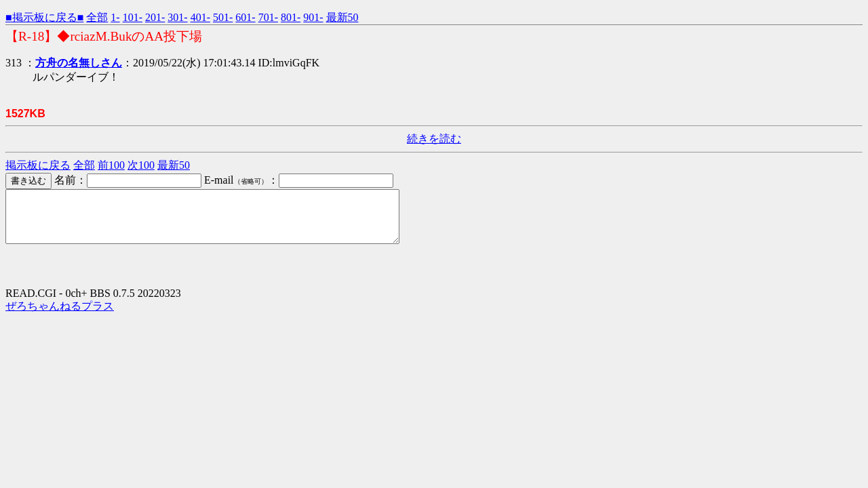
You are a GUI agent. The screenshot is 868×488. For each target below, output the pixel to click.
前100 (111, 165)
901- (313, 17)
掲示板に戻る (38, 165)
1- (115, 17)
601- (245, 17)
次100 (141, 165)
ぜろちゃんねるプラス (60, 316)
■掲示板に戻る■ (44, 17)
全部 (97, 17)
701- (268, 17)
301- (177, 17)
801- (291, 17)
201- (155, 17)
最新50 (342, 17)
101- (133, 17)
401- (200, 17)
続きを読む (434, 139)
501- (223, 17)
